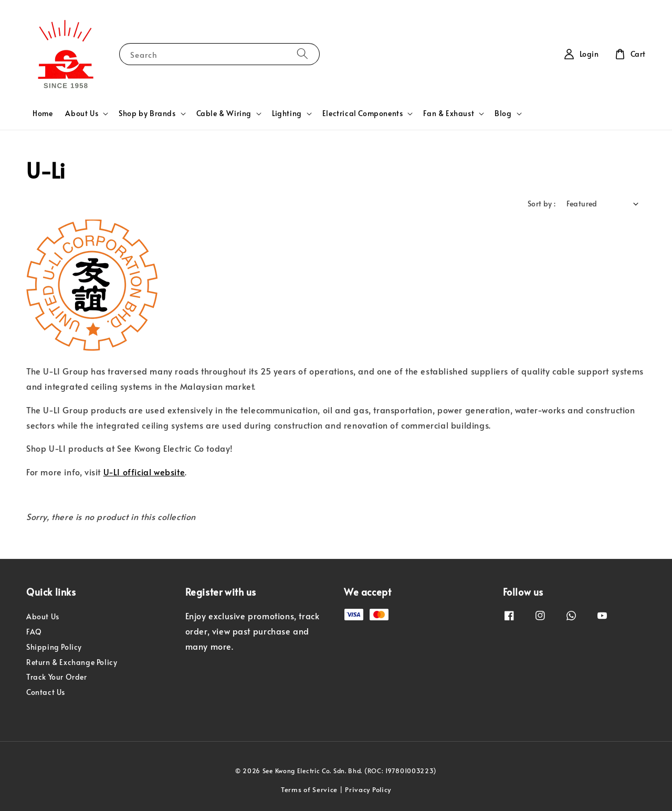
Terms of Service (309, 789)
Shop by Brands (147, 113)
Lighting (287, 113)
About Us (82, 113)
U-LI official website (144, 472)
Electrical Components (363, 113)
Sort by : (542, 204)
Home (43, 113)
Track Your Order (57, 677)
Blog (503, 113)
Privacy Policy (368, 789)
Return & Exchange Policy (72, 662)
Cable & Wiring (224, 113)
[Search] (302, 54)
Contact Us (46, 692)
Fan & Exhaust (449, 113)
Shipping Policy (54, 647)
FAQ (34, 632)
